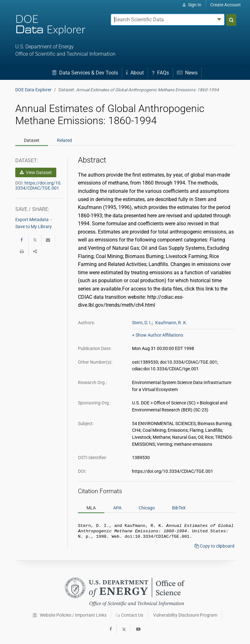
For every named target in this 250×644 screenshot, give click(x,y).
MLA (91, 507)
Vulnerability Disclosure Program (185, 615)
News (187, 73)
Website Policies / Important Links (69, 615)
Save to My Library (34, 227)
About (135, 73)
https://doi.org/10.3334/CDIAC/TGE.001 (38, 185)
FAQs (160, 73)
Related (64, 140)
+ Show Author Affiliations (158, 335)
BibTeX (179, 507)
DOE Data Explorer (33, 90)
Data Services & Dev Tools (85, 73)
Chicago (147, 507)
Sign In (192, 5)
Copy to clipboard (214, 548)
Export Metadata (34, 220)
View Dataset (36, 172)
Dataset (32, 140)
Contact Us (129, 615)
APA (117, 507)
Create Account (226, 5)
